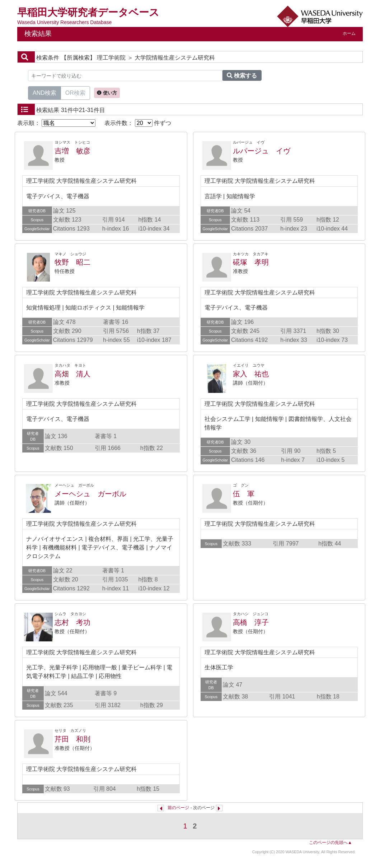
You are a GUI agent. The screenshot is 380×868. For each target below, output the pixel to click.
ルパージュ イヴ (262, 151)
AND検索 (44, 92)
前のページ (178, 808)
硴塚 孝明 (251, 262)
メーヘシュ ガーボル (90, 494)
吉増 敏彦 (72, 151)
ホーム (349, 33)
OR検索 (75, 92)
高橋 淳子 (251, 622)
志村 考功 (72, 622)
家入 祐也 (251, 374)
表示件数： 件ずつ (138, 123)
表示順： (56, 123)
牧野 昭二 (72, 262)
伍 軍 (244, 494)
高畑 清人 (72, 374)
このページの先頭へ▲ (330, 843)
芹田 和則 (72, 739)
